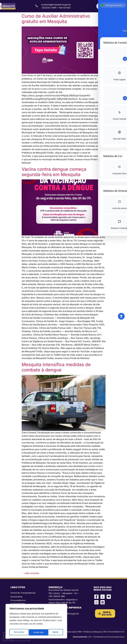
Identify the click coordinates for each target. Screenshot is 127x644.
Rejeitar (36, 632)
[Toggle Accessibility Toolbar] (121, 316)
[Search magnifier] (121, 6)
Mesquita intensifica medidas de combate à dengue (56, 367)
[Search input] (109, 6)
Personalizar (19, 632)
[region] (36, 622)
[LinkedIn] (103, 602)
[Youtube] (109, 597)
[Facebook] (96, 597)
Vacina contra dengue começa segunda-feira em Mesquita (54, 172)
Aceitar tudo (54, 632)
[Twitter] (103, 597)
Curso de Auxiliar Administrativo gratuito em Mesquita (56, 19)
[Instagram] (96, 602)
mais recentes (30, 573)
